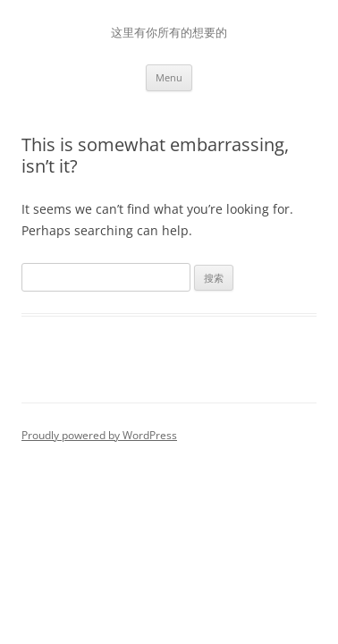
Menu (169, 77)
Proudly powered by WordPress (99, 435)
